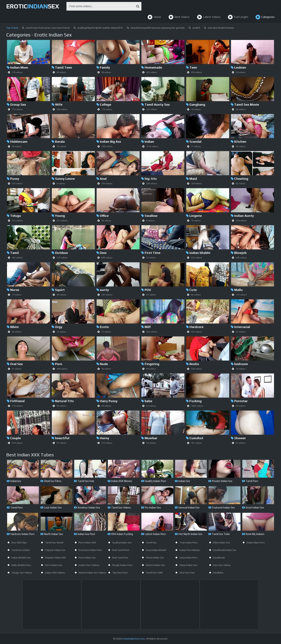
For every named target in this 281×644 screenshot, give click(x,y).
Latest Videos (209, 17)
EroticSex (33, 6)
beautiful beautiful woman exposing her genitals (155, 28)
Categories (265, 17)
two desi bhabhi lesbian (218, 28)
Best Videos (179, 17)
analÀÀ (194, 28)
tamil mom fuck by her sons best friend (45, 28)
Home (154, 17)
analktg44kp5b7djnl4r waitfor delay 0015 (98, 28)
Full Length (238, 17)
